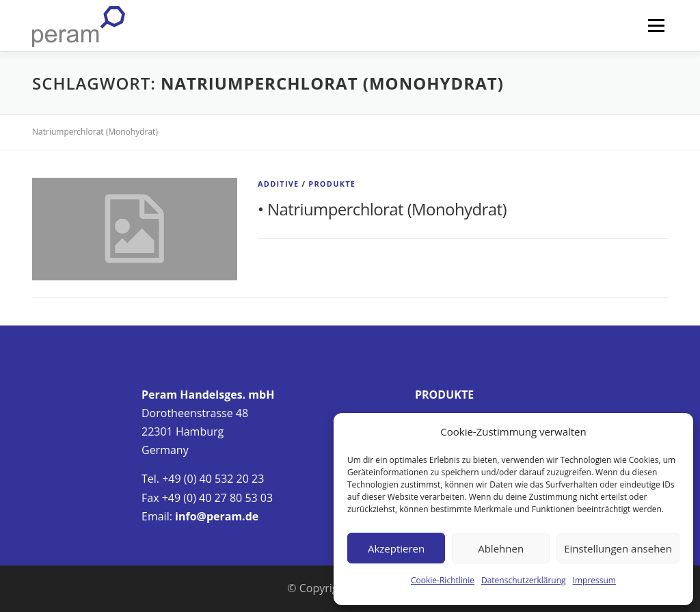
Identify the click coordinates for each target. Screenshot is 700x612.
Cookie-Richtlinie (443, 580)
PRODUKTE (444, 395)
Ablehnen (501, 548)
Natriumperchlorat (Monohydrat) (387, 209)
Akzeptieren (396, 548)
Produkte (332, 184)
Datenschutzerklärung (524, 580)
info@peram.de (217, 516)
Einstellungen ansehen (618, 548)
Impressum (594, 580)
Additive (278, 184)
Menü (656, 25)
